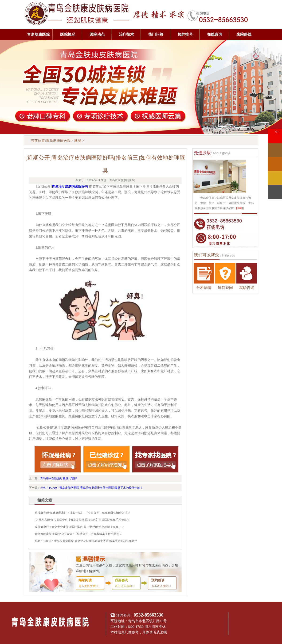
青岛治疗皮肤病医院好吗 (70, 186)
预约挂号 (185, 34)
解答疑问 (225, 288)
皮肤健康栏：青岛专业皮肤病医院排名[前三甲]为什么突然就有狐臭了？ (79, 527)
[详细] (240, 208)
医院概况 (68, 34)
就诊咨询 (247, 288)
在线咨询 (215, 34)
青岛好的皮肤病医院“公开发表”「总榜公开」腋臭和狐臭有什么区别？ (78, 534)
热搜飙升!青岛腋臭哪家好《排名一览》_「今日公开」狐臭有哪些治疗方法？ (82, 513)
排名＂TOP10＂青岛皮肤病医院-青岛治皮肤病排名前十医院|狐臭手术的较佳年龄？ (92, 488)
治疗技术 (126, 34)
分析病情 (204, 288)
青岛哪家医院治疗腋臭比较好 (59, 478)
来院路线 (244, 34)
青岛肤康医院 (38, 34)
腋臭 (78, 141)
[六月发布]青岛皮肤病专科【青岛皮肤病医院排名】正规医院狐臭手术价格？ (82, 520)
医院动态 (97, 34)
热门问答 (156, 34)
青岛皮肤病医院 (58, 141)
